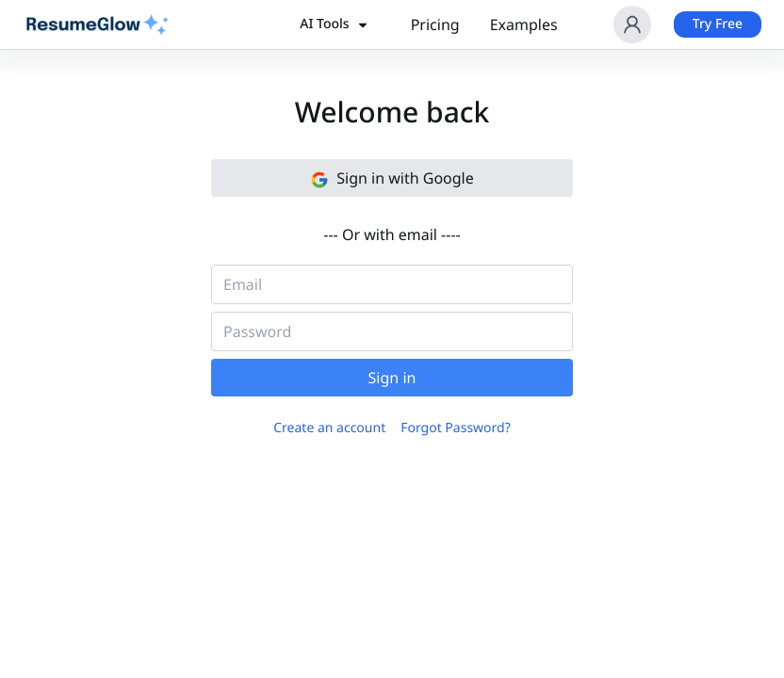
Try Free (718, 24)
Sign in (392, 378)
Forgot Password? (456, 428)
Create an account (329, 428)
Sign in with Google (392, 178)
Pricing (435, 24)
